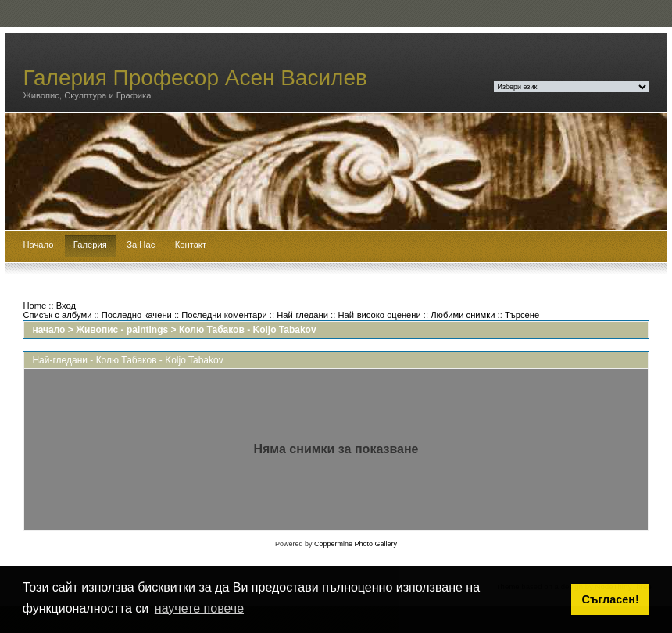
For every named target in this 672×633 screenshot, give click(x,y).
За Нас (141, 245)
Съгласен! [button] (611, 599)
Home (34, 306)
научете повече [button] (199, 608)
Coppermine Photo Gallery (356, 544)
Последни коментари (224, 315)
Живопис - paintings (122, 330)
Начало (38, 245)
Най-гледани (302, 315)
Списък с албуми (57, 315)
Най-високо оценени (379, 315)
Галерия (90, 245)
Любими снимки (463, 315)
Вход (66, 306)
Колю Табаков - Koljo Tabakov (248, 330)
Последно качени (137, 315)
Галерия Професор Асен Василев (195, 78)
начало (48, 330)
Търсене (522, 315)
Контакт (191, 245)
